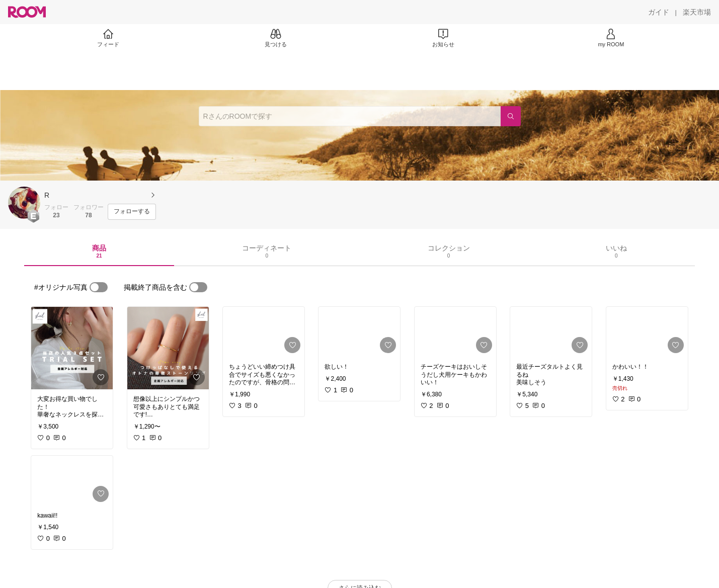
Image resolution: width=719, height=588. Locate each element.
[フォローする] (132, 212)
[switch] (99, 287)
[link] (72, 348)
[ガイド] (659, 12)
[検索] (511, 116)
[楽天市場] (697, 12)
